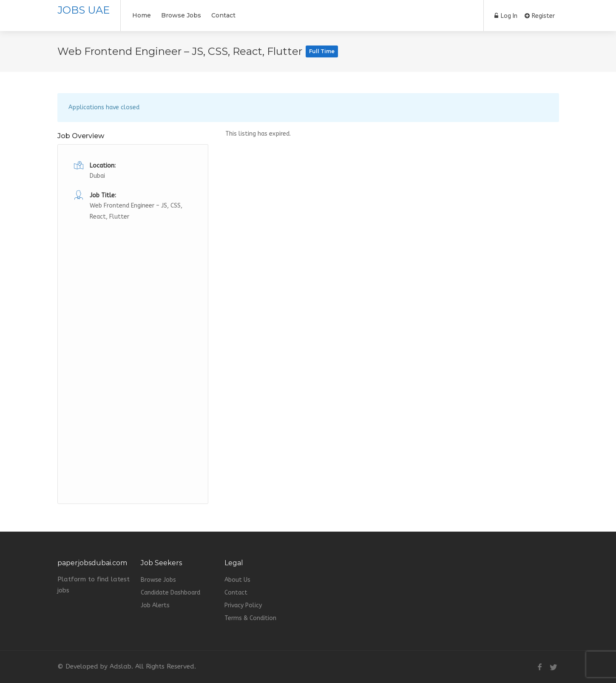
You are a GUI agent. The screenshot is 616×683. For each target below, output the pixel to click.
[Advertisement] (133, 350)
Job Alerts (155, 605)
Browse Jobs (181, 15)
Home (142, 15)
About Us (237, 580)
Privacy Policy (243, 605)
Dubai (97, 176)
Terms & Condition (250, 618)
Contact (223, 15)
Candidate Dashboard (170, 593)
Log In (506, 16)
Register (540, 16)
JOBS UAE (84, 10)
